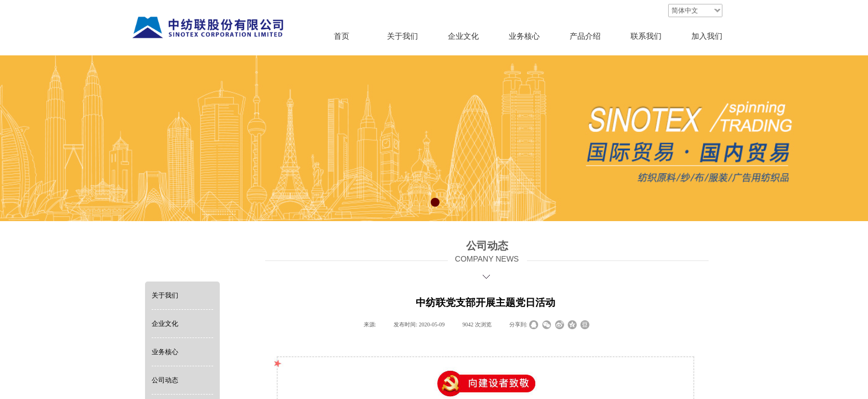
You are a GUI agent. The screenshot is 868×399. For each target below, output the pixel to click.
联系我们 (646, 36)
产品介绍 (585, 36)
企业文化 (165, 324)
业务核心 (165, 352)
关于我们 (165, 295)
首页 (342, 36)
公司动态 (165, 380)
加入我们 (707, 36)
